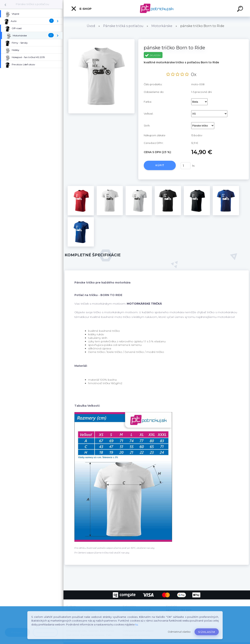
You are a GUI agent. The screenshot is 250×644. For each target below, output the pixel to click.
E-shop (81, 9)
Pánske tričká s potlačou (32, 4)
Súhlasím (207, 632)
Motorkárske (162, 26)
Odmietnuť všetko (179, 632)
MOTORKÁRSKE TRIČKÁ (144, 304)
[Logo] (157, 8)
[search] (241, 9)
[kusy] (186, 166)
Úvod (91, 26)
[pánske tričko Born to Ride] (101, 40)
